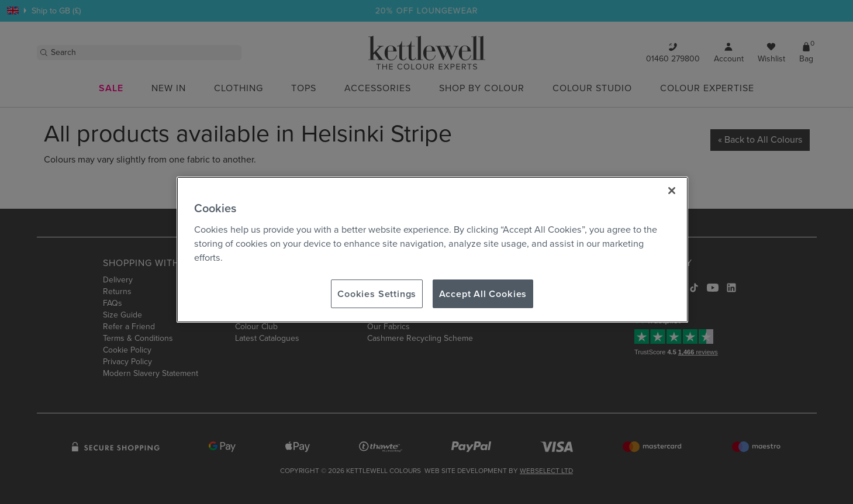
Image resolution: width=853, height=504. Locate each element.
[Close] (672, 191)
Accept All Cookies (483, 294)
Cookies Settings (377, 294)
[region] (432, 250)
